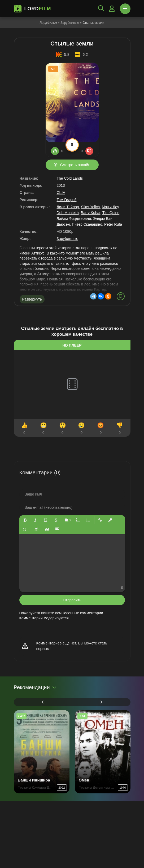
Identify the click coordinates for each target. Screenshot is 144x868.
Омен (84, 780)
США (61, 193)
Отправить (72, 600)
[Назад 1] (43, 702)
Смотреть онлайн (75, 165)
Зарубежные (70, 23)
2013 (61, 185)
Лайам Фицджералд (74, 219)
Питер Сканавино (87, 224)
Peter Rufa (113, 224)
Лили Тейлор (68, 207)
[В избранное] (121, 296)
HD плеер (72, 345)
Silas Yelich (90, 207)
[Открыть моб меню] (125, 9)
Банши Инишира (34, 780)
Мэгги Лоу (110, 207)
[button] (25, 520)
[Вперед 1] (101, 702)
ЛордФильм (48, 23)
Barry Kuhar (91, 213)
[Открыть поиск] (101, 9)
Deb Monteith (68, 213)
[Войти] (112, 9)
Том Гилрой (67, 200)
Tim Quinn (111, 213)
